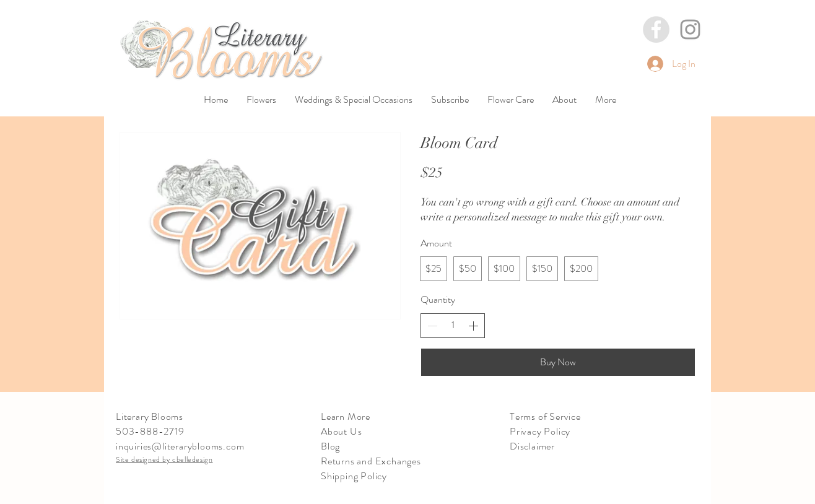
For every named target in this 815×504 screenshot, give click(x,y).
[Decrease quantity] (432, 326)
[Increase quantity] (473, 326)
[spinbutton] (453, 325)
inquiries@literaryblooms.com (180, 446)
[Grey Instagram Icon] (690, 29)
